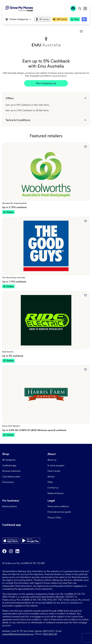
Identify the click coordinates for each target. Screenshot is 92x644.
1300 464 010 (50, 634)
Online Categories (18, 19)
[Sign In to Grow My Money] (73, 8)
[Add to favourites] (81, 31)
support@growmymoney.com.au (18, 634)
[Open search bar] (80, 8)
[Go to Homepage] (19, 8)
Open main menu (85, 9)
